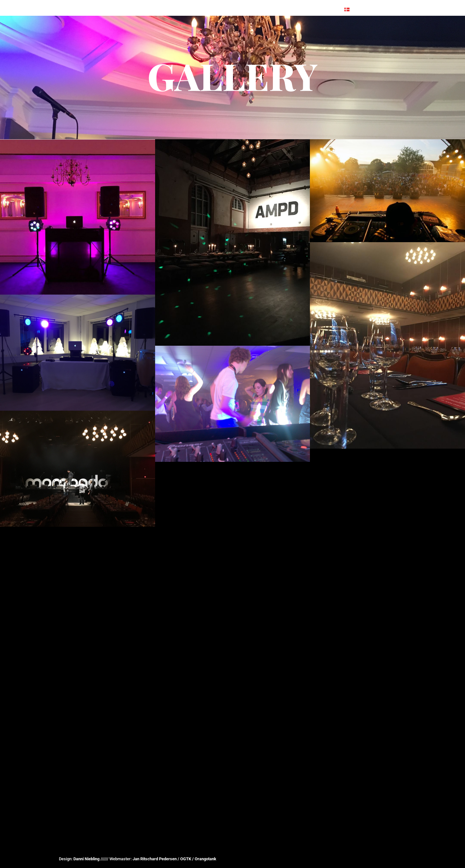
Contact (325, 3)
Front (123, 3)
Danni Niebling (86, 859)
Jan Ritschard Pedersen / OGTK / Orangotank (174, 859)
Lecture (295, 3)
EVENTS (148, 3)
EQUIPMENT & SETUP (227, 3)
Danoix (268, 3)
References (181, 3)
